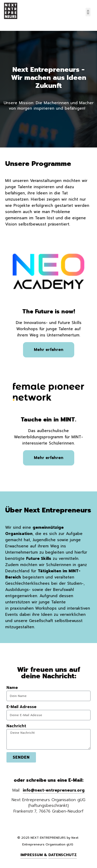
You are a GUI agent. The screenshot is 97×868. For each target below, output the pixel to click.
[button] (88, 12)
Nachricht (16, 726)
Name (12, 688)
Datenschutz (63, 855)
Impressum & (34, 855)
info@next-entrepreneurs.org (54, 790)
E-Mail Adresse (21, 707)
